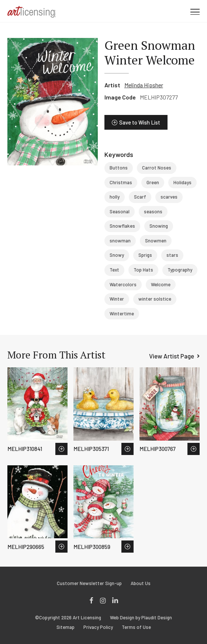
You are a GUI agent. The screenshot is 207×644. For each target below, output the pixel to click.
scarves (169, 197)
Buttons (119, 168)
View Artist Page (172, 356)
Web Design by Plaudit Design (141, 618)
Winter (117, 299)
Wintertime (122, 314)
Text (114, 270)
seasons (153, 211)
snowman (120, 241)
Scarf (140, 197)
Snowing (159, 226)
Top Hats (143, 270)
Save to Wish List (140, 122)
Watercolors (123, 284)
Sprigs (145, 255)
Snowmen (156, 241)
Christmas (121, 182)
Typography (180, 270)
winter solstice (155, 299)
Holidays (182, 182)
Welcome (161, 284)
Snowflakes (122, 226)
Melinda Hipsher (144, 85)
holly (115, 197)
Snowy (117, 255)
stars (172, 255)
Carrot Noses (157, 168)
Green (153, 182)
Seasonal (120, 211)
